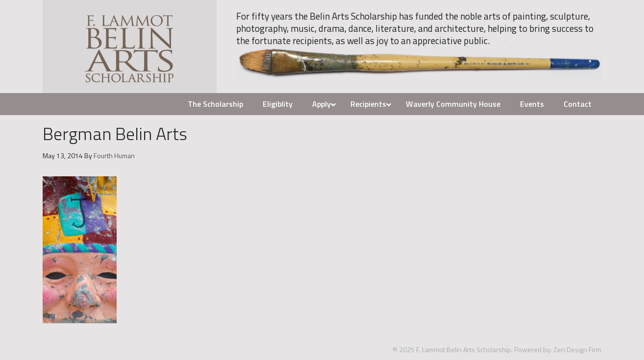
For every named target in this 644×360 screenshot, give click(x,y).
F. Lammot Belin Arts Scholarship (130, 47)
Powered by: (533, 349)
